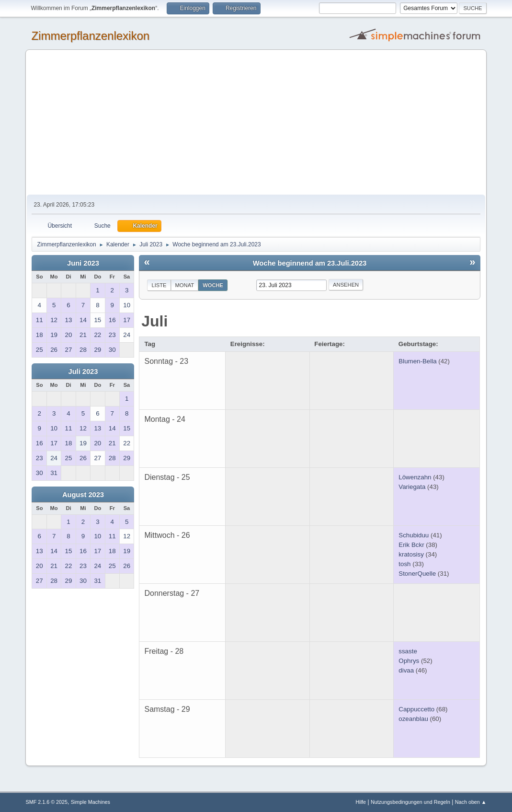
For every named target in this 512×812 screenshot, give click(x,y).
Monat (185, 285)
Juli (154, 321)
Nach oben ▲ (471, 802)
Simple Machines (91, 802)
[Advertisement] (256, 123)
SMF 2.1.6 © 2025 (46, 802)
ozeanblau (413, 719)
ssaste (408, 651)
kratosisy (411, 554)
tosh (404, 564)
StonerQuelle (417, 574)
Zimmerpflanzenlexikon (90, 36)
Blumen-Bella (417, 361)
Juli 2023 (83, 371)
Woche (213, 285)
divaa (406, 670)
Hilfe (361, 802)
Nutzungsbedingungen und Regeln (410, 802)
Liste (159, 285)
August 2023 (83, 495)
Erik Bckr (411, 545)
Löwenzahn (415, 477)
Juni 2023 (83, 263)
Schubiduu (414, 535)
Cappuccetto (416, 709)
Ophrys (409, 661)
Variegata (412, 487)
